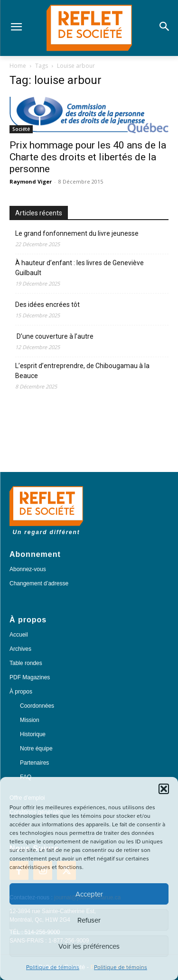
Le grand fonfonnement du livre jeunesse (77, 233)
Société (21, 129)
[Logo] (89, 28)
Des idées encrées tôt (47, 305)
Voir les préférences (89, 946)
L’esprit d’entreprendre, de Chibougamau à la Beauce (82, 371)
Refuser (89, 920)
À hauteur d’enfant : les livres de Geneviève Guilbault (80, 268)
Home (18, 66)
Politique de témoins (53, 967)
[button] (164, 789)
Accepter (89, 894)
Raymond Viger (31, 181)
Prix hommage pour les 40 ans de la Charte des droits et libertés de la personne (88, 157)
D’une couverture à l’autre (54, 336)
